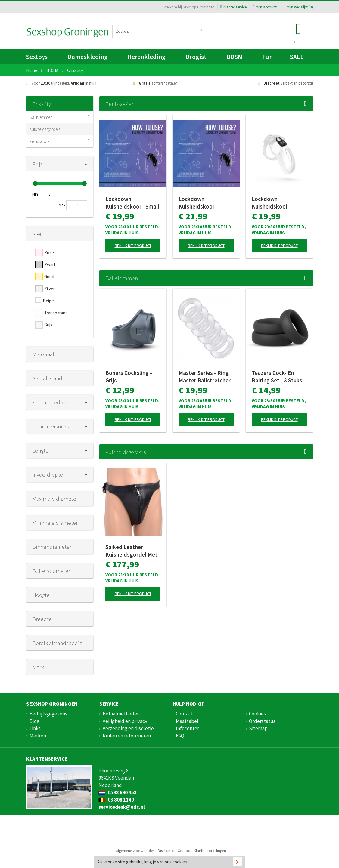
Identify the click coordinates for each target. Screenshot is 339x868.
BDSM (236, 57)
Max (62, 205)
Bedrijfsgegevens (48, 714)
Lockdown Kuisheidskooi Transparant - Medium (279, 203)
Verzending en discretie (128, 728)
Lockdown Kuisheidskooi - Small (132, 203)
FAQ (180, 736)
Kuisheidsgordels (45, 129)
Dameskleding (89, 57)
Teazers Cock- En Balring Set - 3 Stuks (277, 377)
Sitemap (258, 728)
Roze (49, 253)
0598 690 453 (118, 792)
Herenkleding (148, 57)
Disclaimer (166, 851)
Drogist (197, 57)
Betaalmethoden (121, 714)
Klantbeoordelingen (210, 851)
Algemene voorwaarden (135, 851)
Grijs (48, 325)
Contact (184, 714)
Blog (34, 721)
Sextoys (38, 57)
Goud (49, 277)
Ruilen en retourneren (127, 736)
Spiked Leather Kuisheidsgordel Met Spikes (131, 551)
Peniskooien (40, 141)
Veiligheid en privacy (125, 721)
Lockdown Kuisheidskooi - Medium (198, 203)
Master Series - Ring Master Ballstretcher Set (205, 377)
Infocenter (187, 728)
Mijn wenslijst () (298, 7)
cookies (180, 862)
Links (35, 728)
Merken (38, 736)
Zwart (50, 265)
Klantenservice (233, 7)
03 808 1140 (116, 800)
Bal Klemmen (41, 117)
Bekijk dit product (133, 246)
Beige (48, 301)
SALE (297, 57)
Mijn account (265, 7)
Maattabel (187, 721)
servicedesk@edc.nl (122, 807)
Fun (267, 57)
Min (35, 194)
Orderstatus (262, 721)
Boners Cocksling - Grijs (129, 377)
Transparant (56, 313)
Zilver (50, 289)
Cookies (257, 714)
